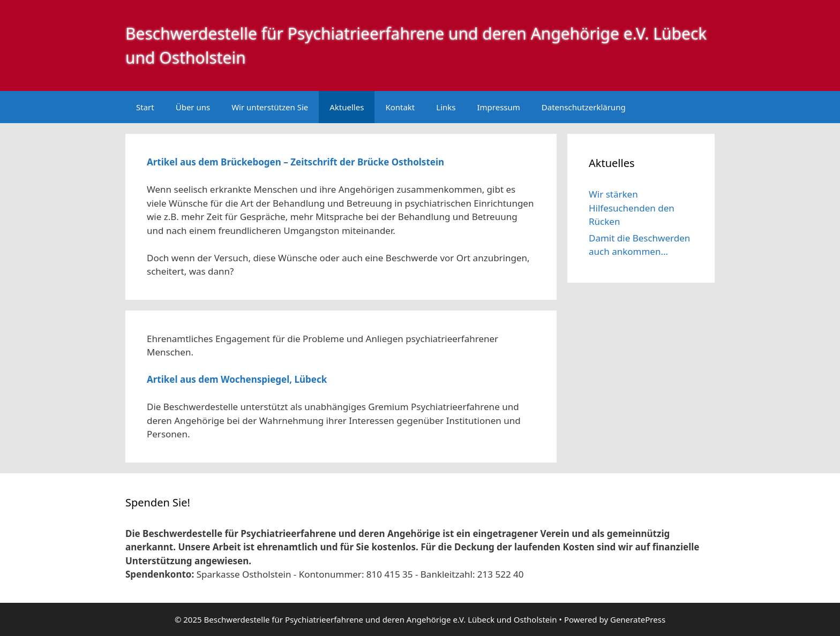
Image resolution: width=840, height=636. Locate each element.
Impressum (498, 107)
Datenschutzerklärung (584, 107)
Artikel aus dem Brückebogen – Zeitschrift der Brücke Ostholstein (295, 162)
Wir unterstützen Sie (270, 107)
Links (446, 107)
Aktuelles (347, 107)
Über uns (193, 107)
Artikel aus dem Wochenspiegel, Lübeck (237, 379)
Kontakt (400, 107)
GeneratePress (638, 619)
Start (145, 107)
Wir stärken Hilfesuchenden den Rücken (632, 208)
